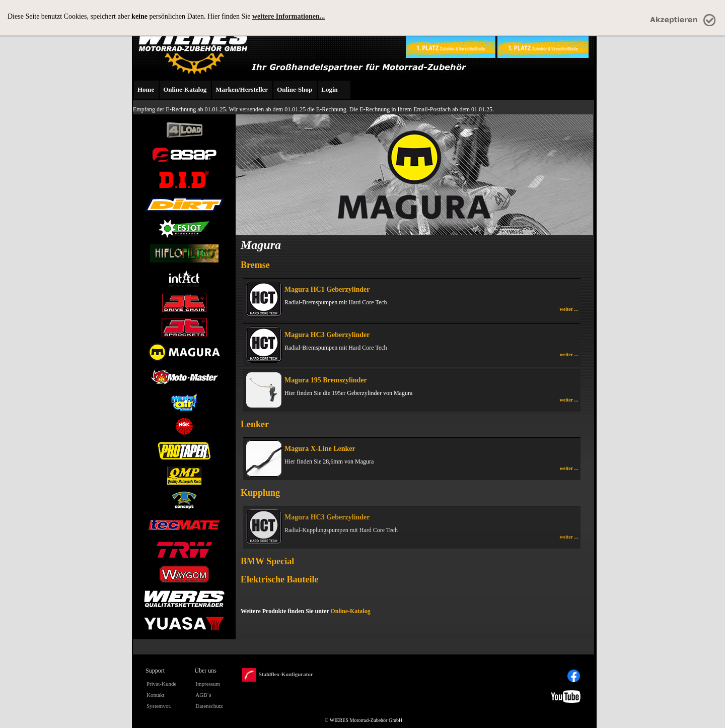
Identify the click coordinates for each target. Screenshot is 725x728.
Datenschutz (209, 706)
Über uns (205, 671)
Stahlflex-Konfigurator (278, 675)
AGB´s (203, 695)
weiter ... (569, 309)
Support (155, 671)
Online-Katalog (185, 89)
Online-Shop (295, 89)
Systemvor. (159, 706)
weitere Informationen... (288, 16)
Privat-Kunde (161, 684)
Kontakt (155, 695)
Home (146, 89)
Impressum (208, 684)
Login (330, 89)
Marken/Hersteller (242, 89)
